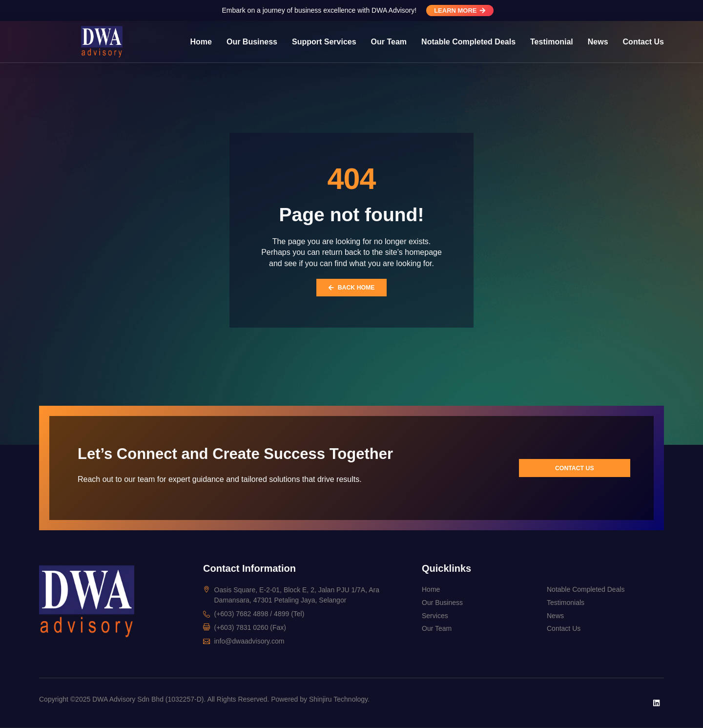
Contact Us (643, 42)
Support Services (324, 42)
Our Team (389, 42)
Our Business (252, 42)
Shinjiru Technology (338, 700)
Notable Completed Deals (468, 42)
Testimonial (552, 42)
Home (201, 42)
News (598, 42)
